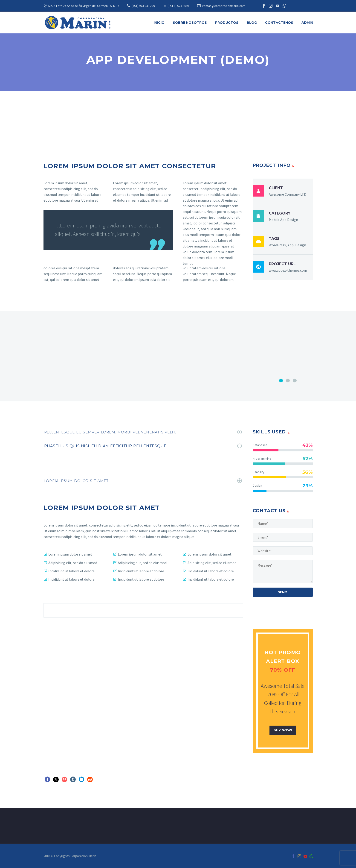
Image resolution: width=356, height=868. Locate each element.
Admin (307, 23)
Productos (227, 23)
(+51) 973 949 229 (143, 6)
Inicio (159, 23)
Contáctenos (279, 23)
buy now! (283, 730)
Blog (252, 23)
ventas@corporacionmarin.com (224, 6)
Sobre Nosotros (190, 23)
